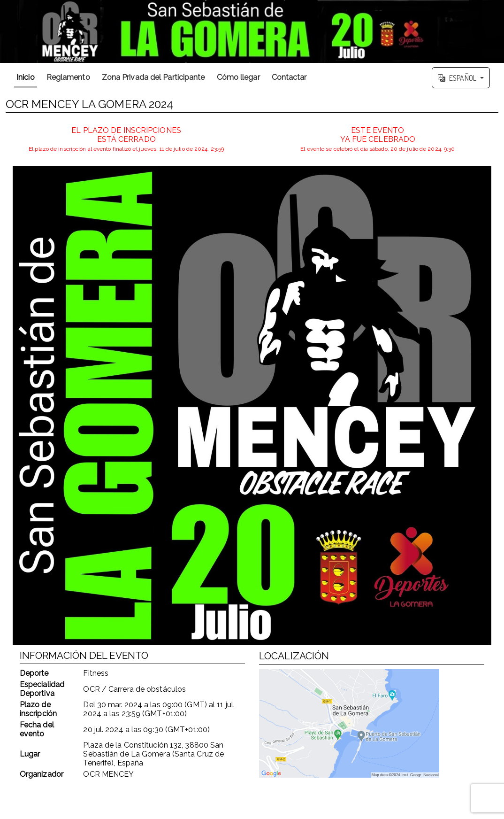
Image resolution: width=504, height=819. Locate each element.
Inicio (26, 77)
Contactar (289, 77)
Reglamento (68, 77)
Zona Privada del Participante (153, 77)
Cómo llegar (238, 77)
